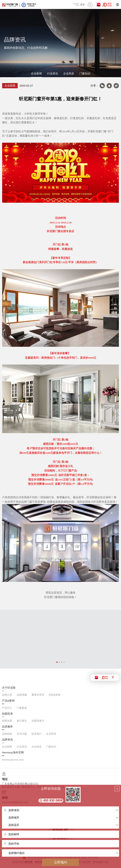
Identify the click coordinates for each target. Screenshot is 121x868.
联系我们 (37, 734)
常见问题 (22, 734)
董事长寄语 (38, 695)
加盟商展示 (38, 721)
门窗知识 (85, 74)
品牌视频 (22, 695)
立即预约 (60, 862)
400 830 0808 (53, 800)
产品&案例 (8, 701)
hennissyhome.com (13, 760)
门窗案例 (22, 708)
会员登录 (51, 734)
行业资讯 (53, 74)
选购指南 (7, 734)
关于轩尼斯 (9, 688)
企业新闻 (36, 74)
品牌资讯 (7, 740)
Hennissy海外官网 (13, 753)
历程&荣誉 (55, 695)
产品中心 (7, 708)
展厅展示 (22, 721)
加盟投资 (7, 714)
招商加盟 (7, 721)
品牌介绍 (7, 695)
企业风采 (69, 74)
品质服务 (7, 727)
